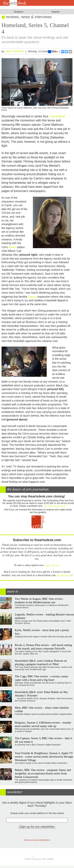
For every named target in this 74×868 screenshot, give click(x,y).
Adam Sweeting (14, 51)
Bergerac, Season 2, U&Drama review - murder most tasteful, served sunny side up (43, 724)
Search (55, 12)
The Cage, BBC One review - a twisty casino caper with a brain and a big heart (41, 678)
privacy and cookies (44, 859)
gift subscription (64, 575)
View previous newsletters (37, 840)
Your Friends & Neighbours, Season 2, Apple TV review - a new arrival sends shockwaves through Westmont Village (44, 757)
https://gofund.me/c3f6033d (55, 506)
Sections (18, 12)
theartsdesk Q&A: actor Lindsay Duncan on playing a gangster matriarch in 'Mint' (41, 662)
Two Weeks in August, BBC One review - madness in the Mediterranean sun (39, 600)
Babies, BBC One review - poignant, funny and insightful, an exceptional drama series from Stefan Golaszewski (43, 773)
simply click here (52, 565)
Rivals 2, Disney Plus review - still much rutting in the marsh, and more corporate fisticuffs (43, 647)
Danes (32, 297)
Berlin (12, 247)
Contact (28, 859)
